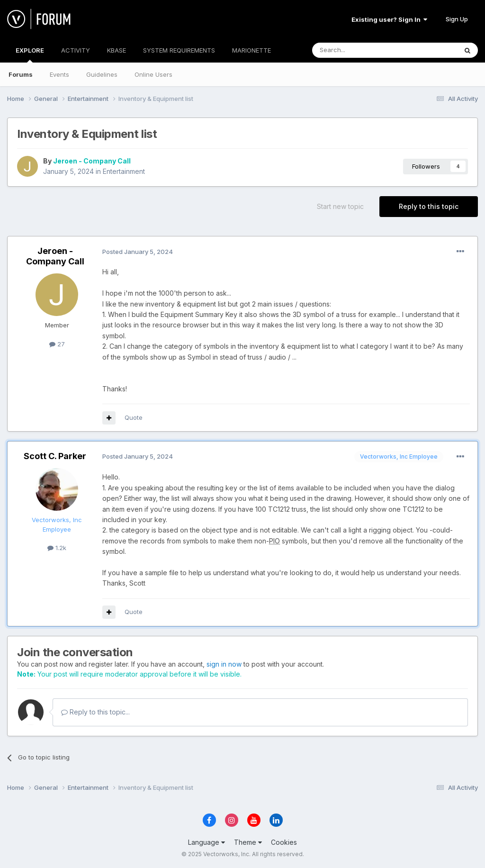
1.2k (57, 548)
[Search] (360, 50)
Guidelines (102, 74)
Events (59, 74)
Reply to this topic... (95, 712)
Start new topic (340, 206)
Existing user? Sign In (389, 19)
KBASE (117, 50)
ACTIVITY (76, 50)
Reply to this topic (429, 206)
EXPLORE (30, 54)
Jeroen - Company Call (92, 161)
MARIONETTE (251, 50)
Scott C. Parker (55, 456)
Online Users (153, 74)
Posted (138, 252)
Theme (248, 842)
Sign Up (457, 19)
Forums (21, 74)
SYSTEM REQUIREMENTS (179, 50)
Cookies (284, 842)
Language (207, 842)
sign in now (224, 664)
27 (57, 344)
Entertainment (124, 171)
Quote (134, 417)
